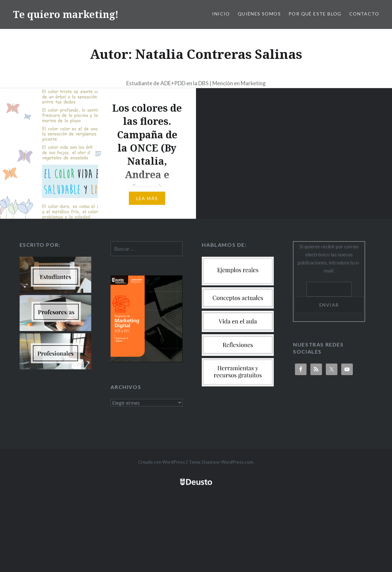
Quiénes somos (259, 14)
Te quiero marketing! (66, 14)
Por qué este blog (315, 14)
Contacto (364, 14)
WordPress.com (237, 462)
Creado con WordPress (162, 462)
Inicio (221, 14)
